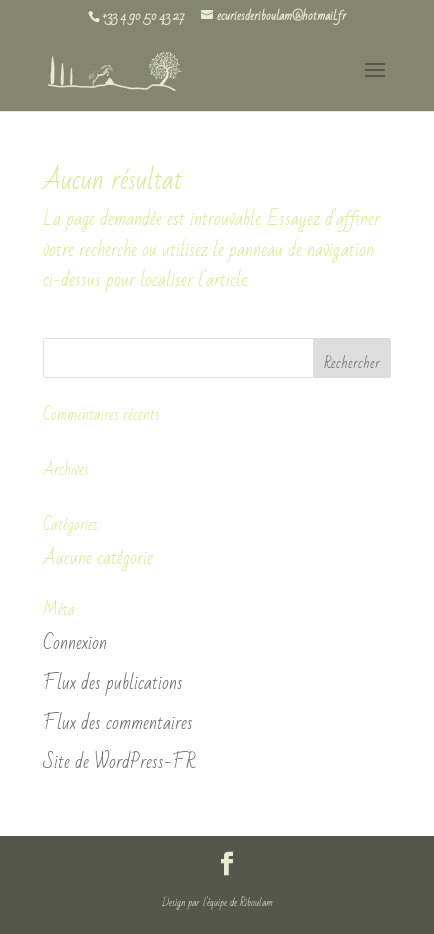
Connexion (75, 643)
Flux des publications (113, 683)
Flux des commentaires (118, 723)
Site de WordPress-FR (119, 762)
